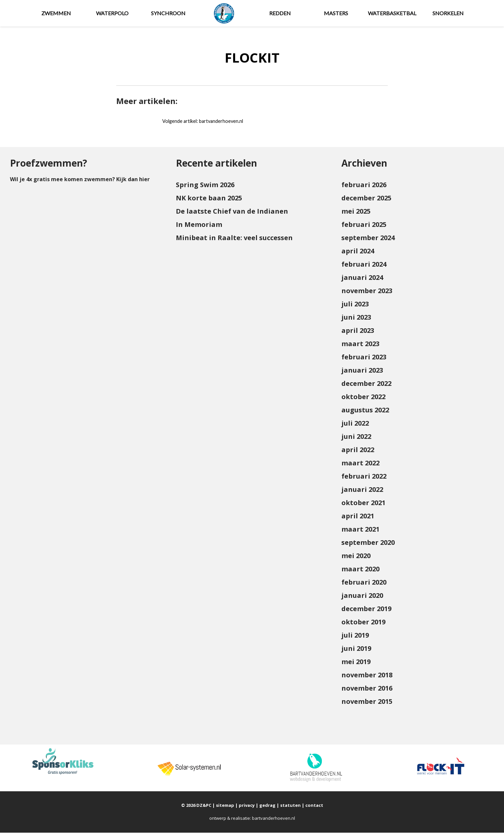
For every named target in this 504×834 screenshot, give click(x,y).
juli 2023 (355, 306)
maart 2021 (360, 531)
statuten (290, 807)
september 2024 (368, 239)
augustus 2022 (365, 412)
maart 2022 (360, 465)
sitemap (225, 807)
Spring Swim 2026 (205, 186)
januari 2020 (362, 597)
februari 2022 (364, 478)
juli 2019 (355, 637)
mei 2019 (356, 663)
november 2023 (367, 292)
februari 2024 (364, 266)
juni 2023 (356, 319)
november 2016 (367, 690)
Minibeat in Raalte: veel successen (234, 239)
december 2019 (366, 610)
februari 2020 (364, 584)
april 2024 (358, 253)
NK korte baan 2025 (209, 200)
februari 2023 (364, 359)
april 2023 (358, 332)
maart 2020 (360, 571)
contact (314, 807)
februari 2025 (364, 226)
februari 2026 (364, 186)
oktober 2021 (363, 504)
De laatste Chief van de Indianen (232, 213)
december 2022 (366, 385)
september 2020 (368, 544)
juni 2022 (356, 438)
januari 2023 (362, 372)
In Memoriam (199, 226)
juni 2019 (356, 650)
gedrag (267, 807)
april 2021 (358, 518)
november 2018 (367, 677)
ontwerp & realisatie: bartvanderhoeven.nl (252, 820)
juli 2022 (355, 425)
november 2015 (367, 703)
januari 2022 (362, 491)
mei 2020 (356, 557)
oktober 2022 (363, 398)
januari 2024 (362, 279)
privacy (247, 807)
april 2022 (358, 451)
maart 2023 (360, 345)
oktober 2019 (363, 624)
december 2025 (366, 200)
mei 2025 (356, 213)
